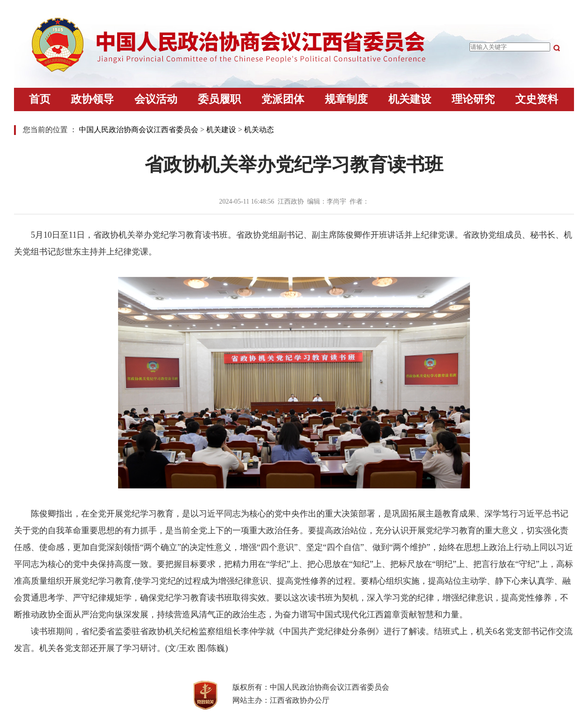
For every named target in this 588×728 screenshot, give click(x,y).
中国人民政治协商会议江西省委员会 (139, 130)
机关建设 (410, 99)
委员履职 (219, 99)
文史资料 (537, 99)
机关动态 (259, 130)
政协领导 (92, 99)
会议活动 (156, 99)
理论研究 (473, 99)
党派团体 (283, 99)
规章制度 (346, 99)
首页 (40, 99)
